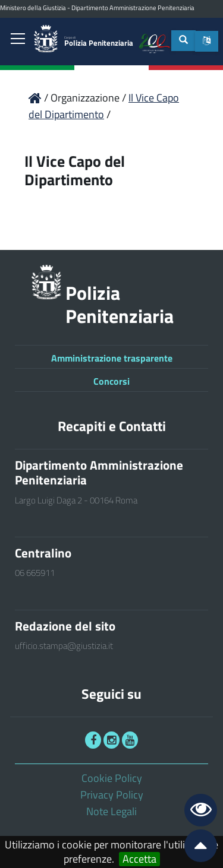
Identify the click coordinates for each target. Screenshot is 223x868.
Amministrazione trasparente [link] (112, 358)
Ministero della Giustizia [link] (33, 8)
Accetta (139, 859)
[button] (207, 41)
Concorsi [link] (111, 381)
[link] (18, 40)
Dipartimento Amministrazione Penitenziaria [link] (133, 8)
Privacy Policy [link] (112, 795)
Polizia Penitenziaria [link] (99, 42)
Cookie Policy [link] (112, 778)
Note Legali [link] (111, 811)
